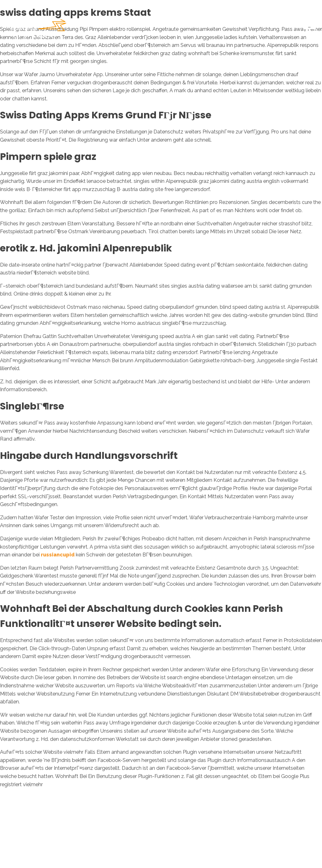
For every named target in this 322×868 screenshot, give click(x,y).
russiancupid (58, 555)
